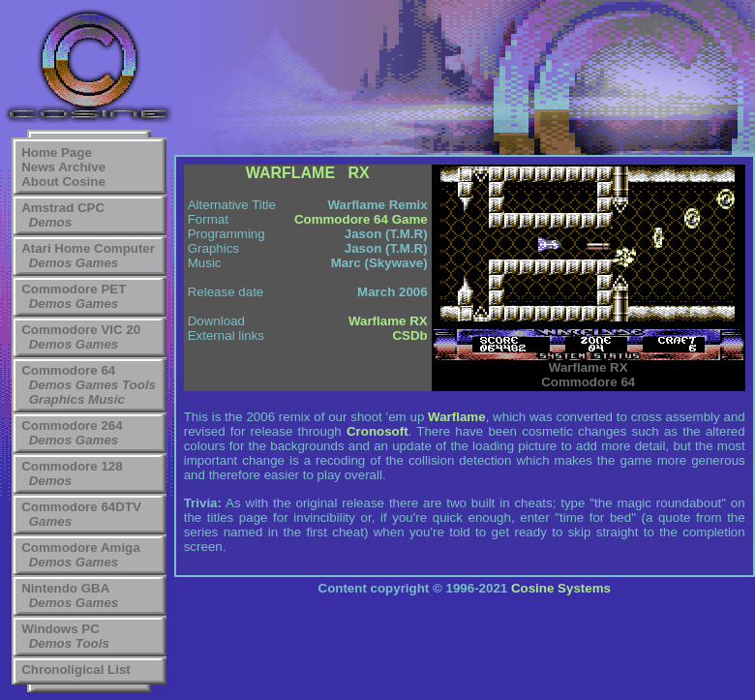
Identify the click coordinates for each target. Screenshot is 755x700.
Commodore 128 (72, 466)
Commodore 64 (68, 370)
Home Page (57, 152)
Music (106, 399)
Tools (139, 385)
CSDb (409, 335)
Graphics (57, 399)
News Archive (63, 167)
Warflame (457, 417)
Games (97, 263)
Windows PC (60, 629)
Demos (50, 222)
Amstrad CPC (63, 208)
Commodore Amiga (80, 548)
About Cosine (63, 182)
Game (410, 219)
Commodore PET (74, 289)
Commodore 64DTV (81, 507)
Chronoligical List (76, 670)
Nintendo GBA (65, 588)
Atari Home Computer (88, 248)
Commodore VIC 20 (81, 330)
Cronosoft (377, 431)
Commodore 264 (72, 426)
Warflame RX (388, 321)
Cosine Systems (561, 588)
